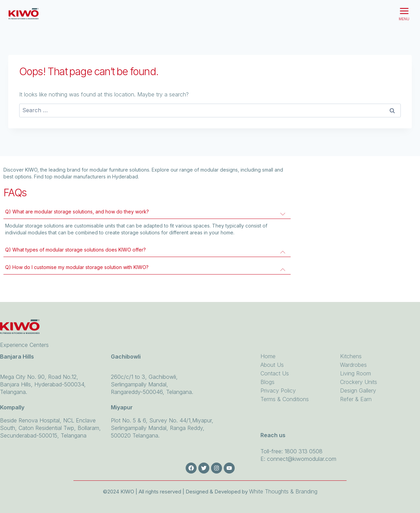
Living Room (355, 373)
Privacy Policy (278, 390)
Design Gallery (358, 390)
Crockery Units (359, 382)
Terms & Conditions (285, 399)
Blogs (267, 382)
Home (268, 356)
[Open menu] (404, 14)
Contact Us (275, 373)
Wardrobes (353, 365)
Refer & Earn (356, 399)
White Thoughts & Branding (283, 491)
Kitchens (351, 356)
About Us (272, 365)
